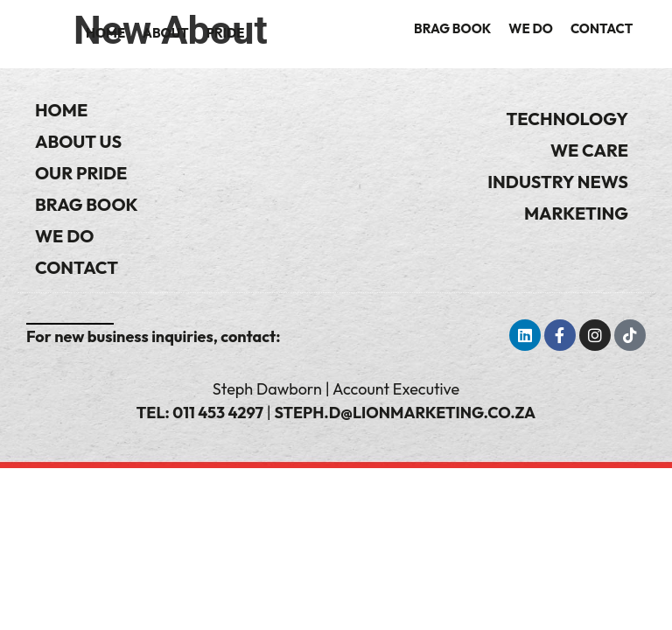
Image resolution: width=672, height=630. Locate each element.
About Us (78, 141)
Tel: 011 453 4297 (200, 413)
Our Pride (81, 173)
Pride (226, 33)
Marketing (576, 213)
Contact (602, 28)
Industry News (558, 182)
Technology (567, 119)
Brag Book (452, 28)
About (166, 33)
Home (105, 33)
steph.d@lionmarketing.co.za (405, 413)
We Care (589, 150)
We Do (531, 28)
